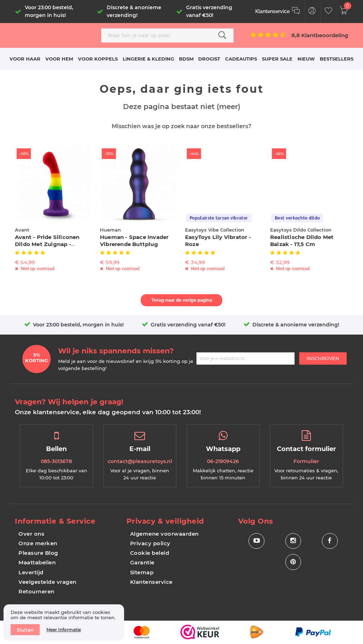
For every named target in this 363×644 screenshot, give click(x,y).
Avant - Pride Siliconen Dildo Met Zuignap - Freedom (47, 244)
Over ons (31, 534)
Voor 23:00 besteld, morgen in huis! (78, 325)
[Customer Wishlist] (328, 12)
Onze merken (38, 543)
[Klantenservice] (278, 12)
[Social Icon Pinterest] (293, 562)
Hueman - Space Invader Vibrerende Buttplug (134, 241)
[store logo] (55, 35)
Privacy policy (150, 543)
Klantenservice (151, 582)
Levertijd (31, 572)
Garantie (142, 562)
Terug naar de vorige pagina (182, 300)
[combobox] (167, 35)
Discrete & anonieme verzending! (296, 325)
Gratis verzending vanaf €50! (188, 325)
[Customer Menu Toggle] (312, 12)
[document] (64, 622)
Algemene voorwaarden (164, 534)
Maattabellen (37, 562)
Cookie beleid (150, 553)
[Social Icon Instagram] (293, 541)
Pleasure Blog (38, 553)
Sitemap (142, 572)
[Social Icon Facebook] (330, 541)
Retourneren (37, 591)
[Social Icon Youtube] (256, 541)
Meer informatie (64, 630)
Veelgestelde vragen (48, 582)
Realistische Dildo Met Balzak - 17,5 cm (302, 241)
